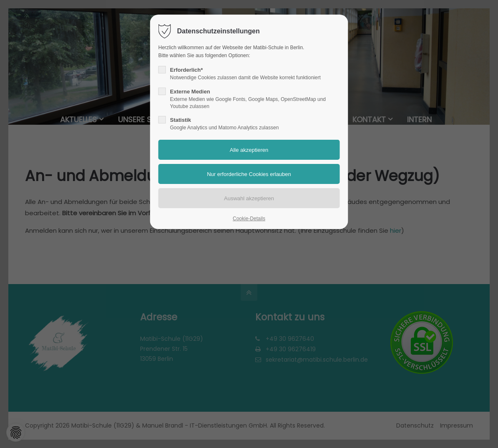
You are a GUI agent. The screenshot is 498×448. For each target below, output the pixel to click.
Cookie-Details (249, 219)
